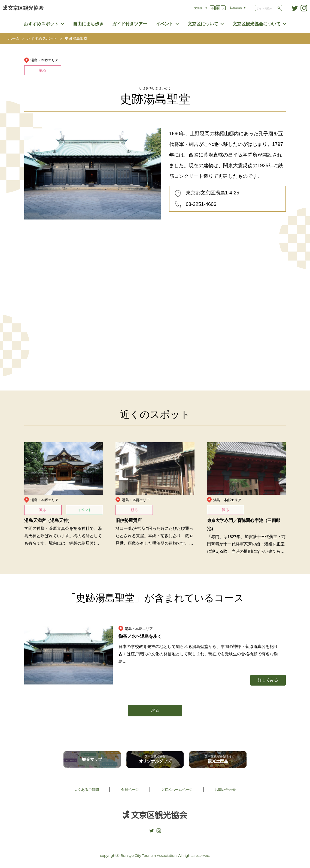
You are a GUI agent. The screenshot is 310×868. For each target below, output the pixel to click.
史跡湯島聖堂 (76, 39)
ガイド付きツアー (130, 24)
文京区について (203, 24)
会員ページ (130, 790)
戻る (155, 710)
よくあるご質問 (87, 790)
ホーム (14, 39)
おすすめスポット (41, 24)
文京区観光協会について (257, 24)
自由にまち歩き (88, 24)
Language (236, 8)
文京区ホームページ (177, 790)
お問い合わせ (225, 790)
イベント (165, 24)
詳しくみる (268, 680)
